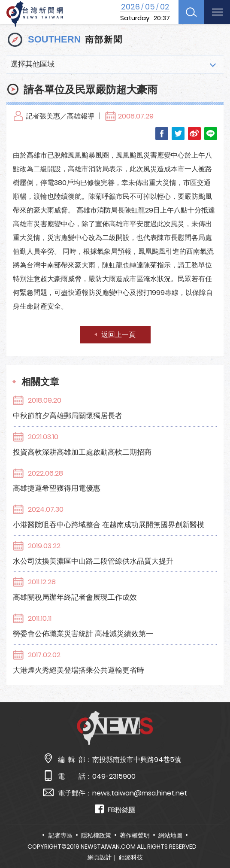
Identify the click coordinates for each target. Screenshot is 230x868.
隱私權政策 (96, 835)
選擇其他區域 (33, 64)
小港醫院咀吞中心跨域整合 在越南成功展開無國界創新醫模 (109, 525)
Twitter (178, 134)
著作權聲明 (135, 835)
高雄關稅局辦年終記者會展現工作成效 (75, 597)
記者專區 (61, 835)
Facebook (162, 134)
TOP (215, 836)
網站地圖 (170, 835)
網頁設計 (100, 857)
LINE (211, 134)
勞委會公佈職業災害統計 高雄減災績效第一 (83, 634)
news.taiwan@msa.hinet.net (140, 793)
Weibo (194, 134)
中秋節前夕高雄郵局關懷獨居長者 (68, 416)
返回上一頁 (118, 335)
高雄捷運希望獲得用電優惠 (57, 488)
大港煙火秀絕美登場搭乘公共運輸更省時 (79, 670)
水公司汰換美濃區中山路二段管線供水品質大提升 (93, 561)
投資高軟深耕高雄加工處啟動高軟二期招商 (82, 452)
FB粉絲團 (115, 809)
